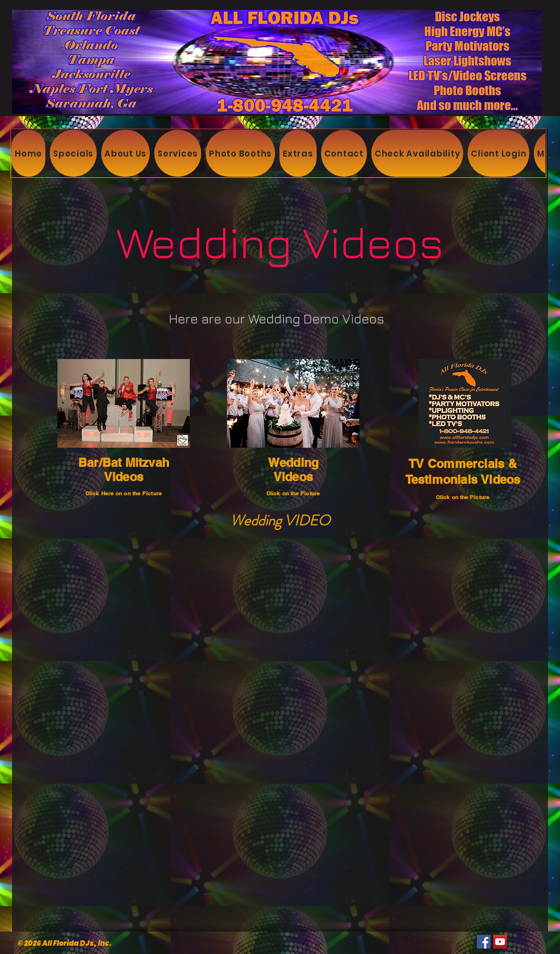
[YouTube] (500, 942)
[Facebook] (484, 942)
